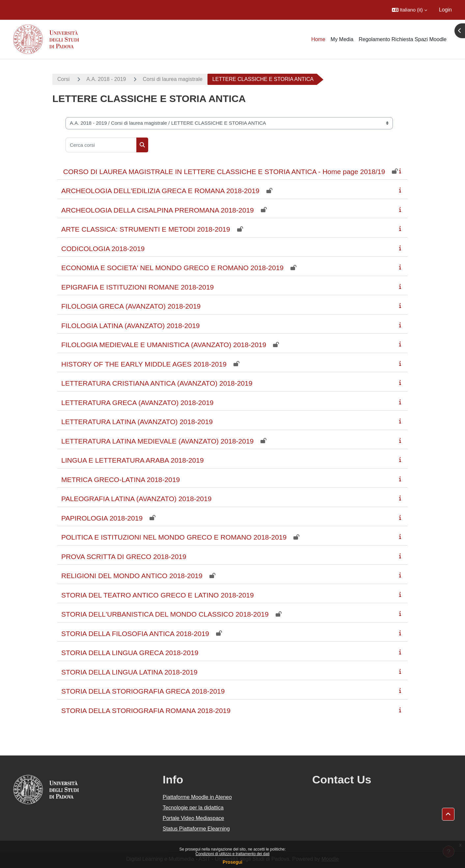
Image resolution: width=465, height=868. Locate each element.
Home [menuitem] (318, 39)
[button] (410, 10)
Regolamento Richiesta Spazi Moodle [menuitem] (403, 39)
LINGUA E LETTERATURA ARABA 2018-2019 (133, 460)
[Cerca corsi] (101, 145)
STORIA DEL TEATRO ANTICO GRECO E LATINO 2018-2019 (158, 595)
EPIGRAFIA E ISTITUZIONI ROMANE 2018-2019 (137, 287)
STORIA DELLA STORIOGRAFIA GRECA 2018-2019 (143, 691)
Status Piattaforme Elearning (196, 829)
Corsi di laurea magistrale (172, 79)
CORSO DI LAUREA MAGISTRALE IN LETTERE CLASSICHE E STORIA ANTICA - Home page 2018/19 (223, 172)
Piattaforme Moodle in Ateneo (197, 797)
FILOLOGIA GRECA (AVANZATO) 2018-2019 (131, 306)
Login (445, 10)
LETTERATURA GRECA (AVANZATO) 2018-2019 (137, 403)
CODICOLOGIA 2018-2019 (103, 249)
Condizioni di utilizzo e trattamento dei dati (233, 854)
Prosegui (232, 862)
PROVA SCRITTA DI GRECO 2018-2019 (124, 557)
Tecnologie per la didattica (193, 808)
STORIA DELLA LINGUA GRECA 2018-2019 (130, 653)
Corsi (63, 79)
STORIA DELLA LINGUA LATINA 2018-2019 (129, 672)
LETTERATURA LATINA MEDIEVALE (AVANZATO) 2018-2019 (157, 441)
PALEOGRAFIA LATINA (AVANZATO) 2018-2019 (136, 499)
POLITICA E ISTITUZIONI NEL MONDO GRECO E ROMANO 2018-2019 (174, 537)
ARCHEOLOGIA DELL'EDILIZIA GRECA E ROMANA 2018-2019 (160, 191)
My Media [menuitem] (342, 39)
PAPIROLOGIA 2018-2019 (102, 518)
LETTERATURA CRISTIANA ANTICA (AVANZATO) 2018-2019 (157, 383)
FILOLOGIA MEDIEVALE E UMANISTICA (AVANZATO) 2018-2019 (164, 345)
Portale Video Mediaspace (193, 818)
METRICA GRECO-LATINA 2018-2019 (121, 480)
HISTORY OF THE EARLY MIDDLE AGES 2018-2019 (144, 364)
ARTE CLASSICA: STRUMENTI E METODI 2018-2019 (146, 229)
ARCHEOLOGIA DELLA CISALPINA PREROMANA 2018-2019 (158, 210)
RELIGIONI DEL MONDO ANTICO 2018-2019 (132, 576)
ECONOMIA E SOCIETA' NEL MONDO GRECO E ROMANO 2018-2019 (172, 268)
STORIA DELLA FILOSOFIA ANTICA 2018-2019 (135, 634)
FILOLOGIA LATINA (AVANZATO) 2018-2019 (131, 326)
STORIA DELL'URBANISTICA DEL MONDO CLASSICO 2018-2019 (165, 614)
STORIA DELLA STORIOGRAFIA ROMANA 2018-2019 (146, 711)
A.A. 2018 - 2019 (106, 79)
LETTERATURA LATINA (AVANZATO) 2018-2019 (137, 422)
